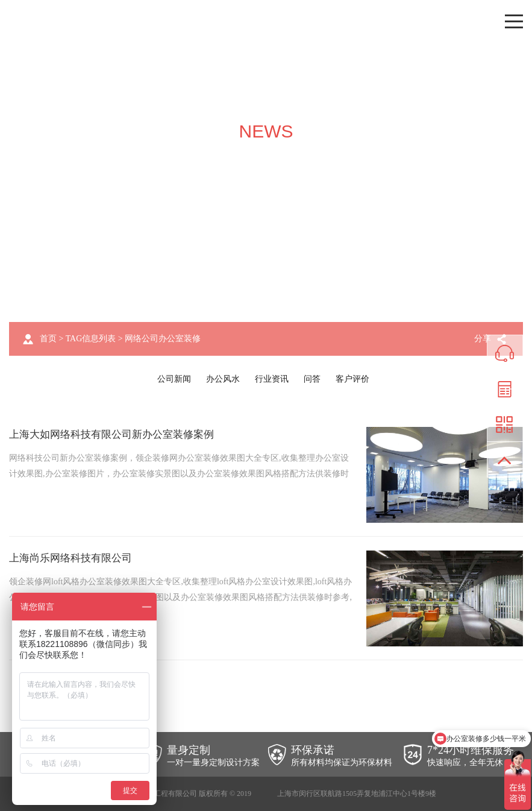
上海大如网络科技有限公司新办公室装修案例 (117, 434)
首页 (48, 339)
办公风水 (223, 379)
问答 (312, 379)
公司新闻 (174, 379)
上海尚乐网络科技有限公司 (74, 558)
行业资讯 (272, 379)
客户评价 (352, 379)
